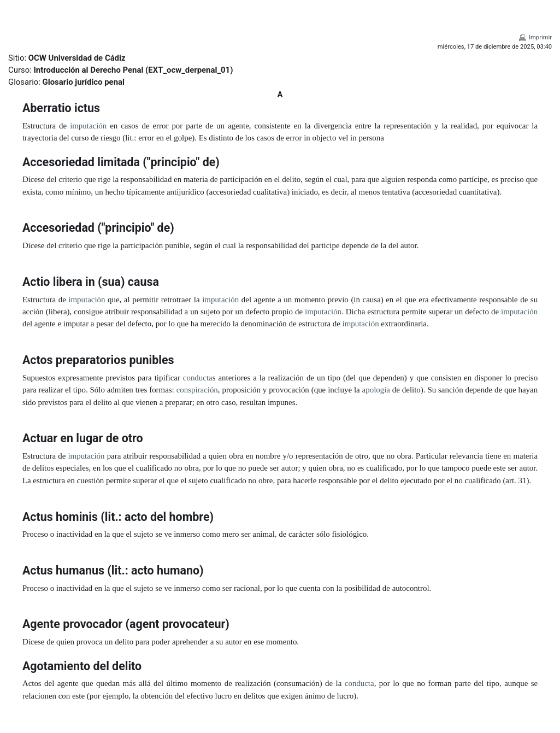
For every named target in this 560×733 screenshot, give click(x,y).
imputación (88, 126)
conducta (198, 378)
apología (376, 390)
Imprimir (540, 37)
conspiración (197, 390)
